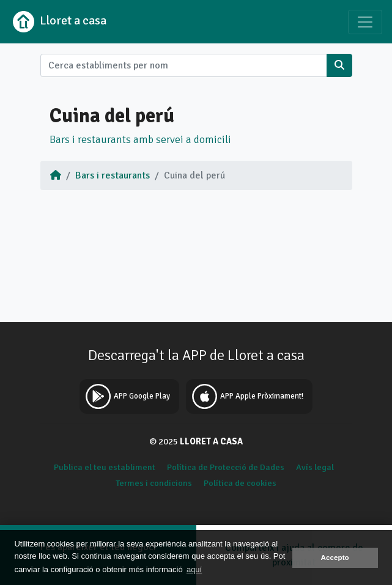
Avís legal (315, 467)
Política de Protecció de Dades (226, 467)
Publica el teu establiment (105, 467)
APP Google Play (126, 396)
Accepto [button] (335, 557)
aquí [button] (194, 569)
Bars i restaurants (113, 175)
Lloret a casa (58, 22)
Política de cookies (240, 483)
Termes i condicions (154, 483)
